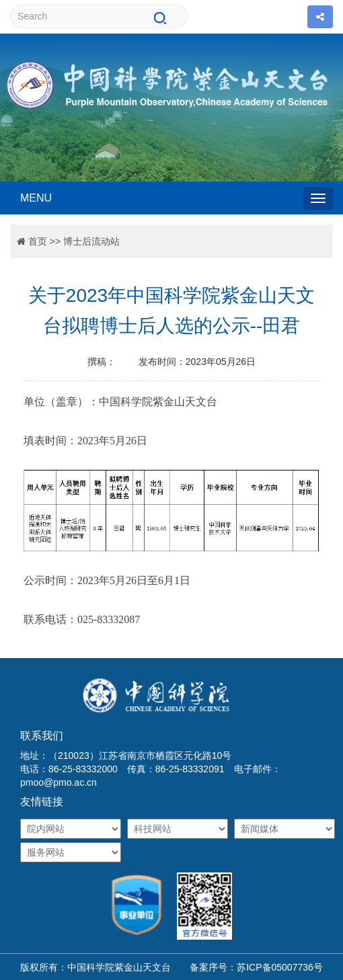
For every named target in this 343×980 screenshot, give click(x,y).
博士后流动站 (91, 241)
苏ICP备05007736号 (280, 967)
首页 (38, 241)
